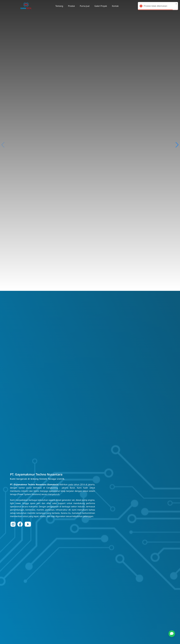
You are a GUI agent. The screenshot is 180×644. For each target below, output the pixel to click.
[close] (176, 4)
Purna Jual (85, 6)
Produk (71, 6)
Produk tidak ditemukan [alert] (158, 6)
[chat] (172, 634)
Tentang (59, 6)
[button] (173, 634)
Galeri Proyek (101, 6)
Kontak (115, 6)
